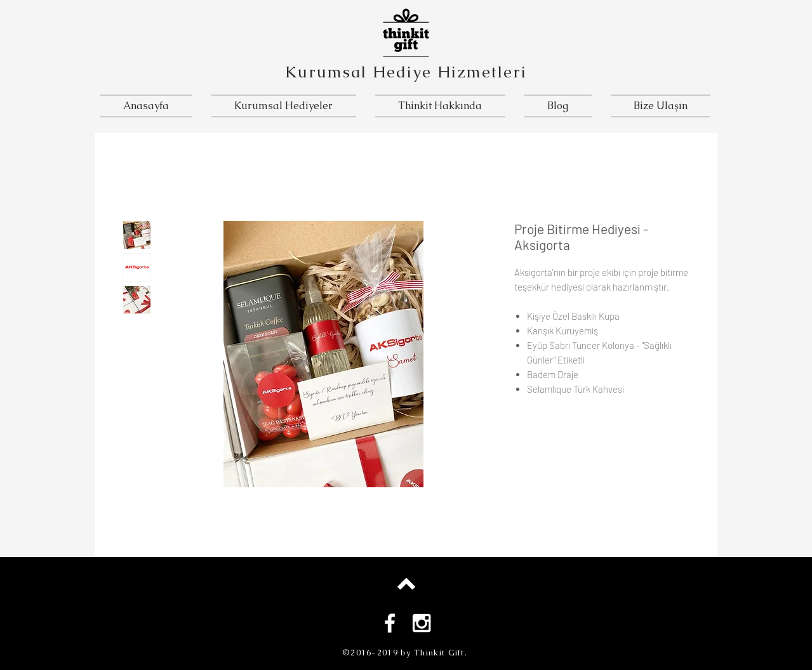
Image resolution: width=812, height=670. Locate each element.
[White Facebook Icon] (390, 623)
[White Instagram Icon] (422, 623)
